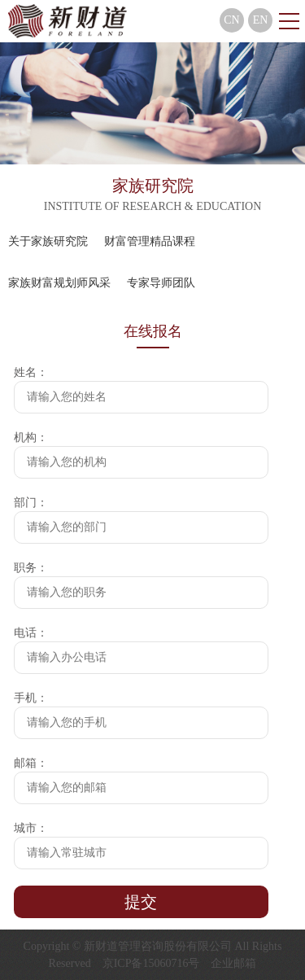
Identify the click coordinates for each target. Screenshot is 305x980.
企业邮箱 (233, 963)
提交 (141, 902)
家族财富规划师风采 (59, 283)
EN (261, 20)
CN (231, 20)
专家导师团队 (161, 283)
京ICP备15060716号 (151, 963)
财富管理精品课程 (150, 241)
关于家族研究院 (48, 241)
